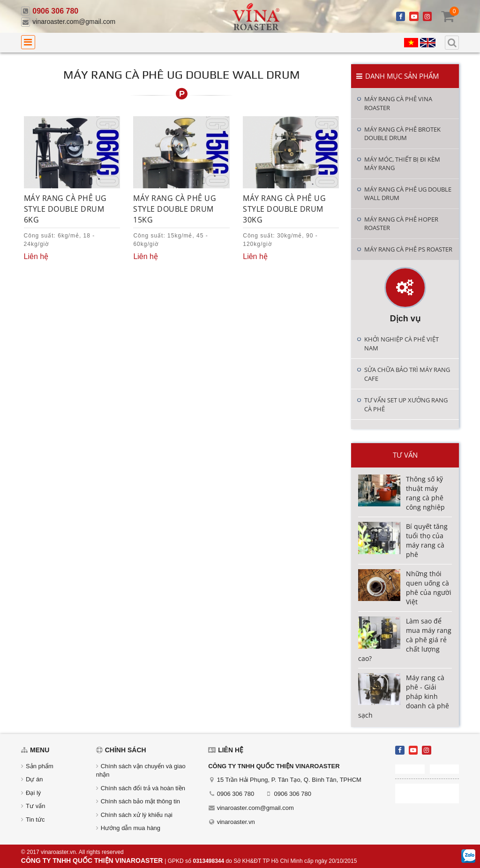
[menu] (28, 42)
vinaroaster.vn (236, 822)
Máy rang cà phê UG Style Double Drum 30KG (284, 209)
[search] (452, 43)
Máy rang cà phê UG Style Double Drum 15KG (175, 209)
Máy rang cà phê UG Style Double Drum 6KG (65, 209)
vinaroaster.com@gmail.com (74, 22)
